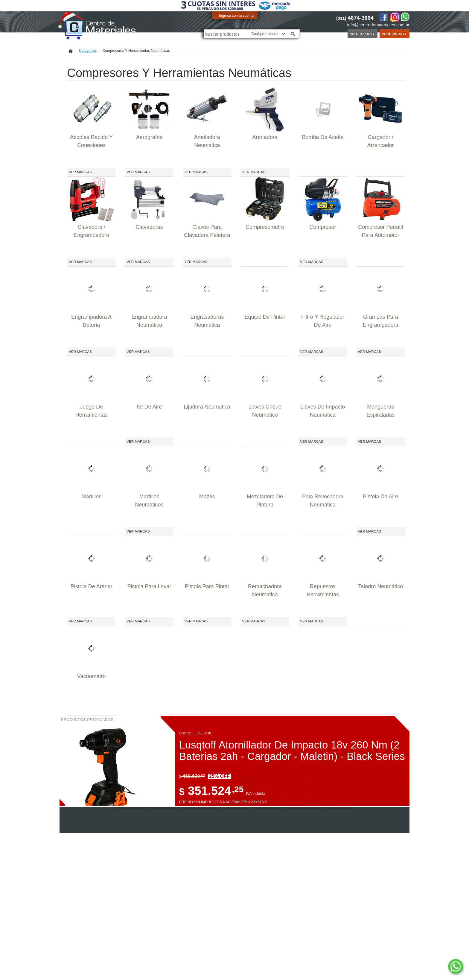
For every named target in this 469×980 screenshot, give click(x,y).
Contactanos (394, 34)
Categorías (88, 51)
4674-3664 (355, 18)
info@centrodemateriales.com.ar (378, 25)
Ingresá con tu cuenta (236, 16)
